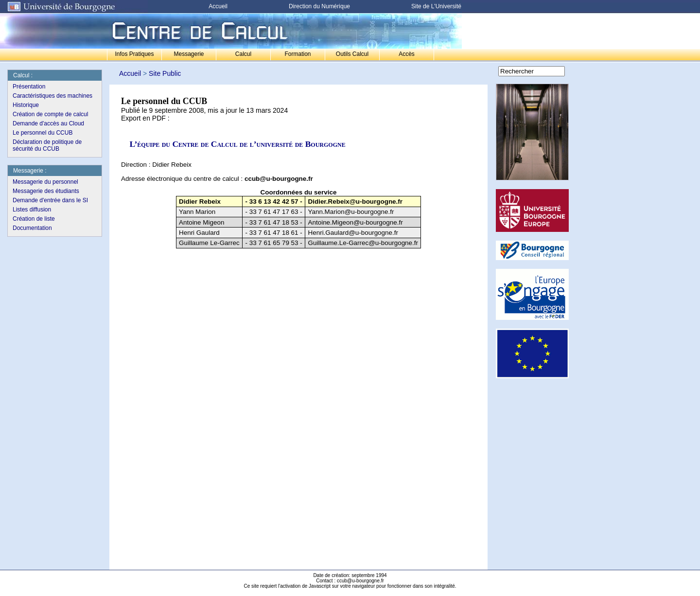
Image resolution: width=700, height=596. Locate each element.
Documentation (32, 228)
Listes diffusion (32, 210)
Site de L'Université (436, 6)
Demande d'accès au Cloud (48, 123)
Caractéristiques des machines (52, 96)
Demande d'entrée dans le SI (50, 200)
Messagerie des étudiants (46, 191)
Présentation (29, 87)
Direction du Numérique (319, 6)
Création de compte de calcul (50, 114)
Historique (26, 105)
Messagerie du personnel (45, 182)
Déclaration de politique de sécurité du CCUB (47, 145)
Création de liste (34, 219)
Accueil (218, 6)
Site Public (165, 73)
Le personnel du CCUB (43, 133)
